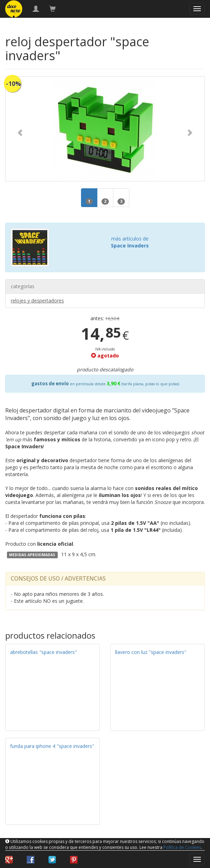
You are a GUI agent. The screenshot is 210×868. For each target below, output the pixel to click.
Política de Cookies (182, 847)
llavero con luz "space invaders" (151, 652)
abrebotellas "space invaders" (43, 652)
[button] (21, 129)
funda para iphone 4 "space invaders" (52, 746)
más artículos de (130, 242)
